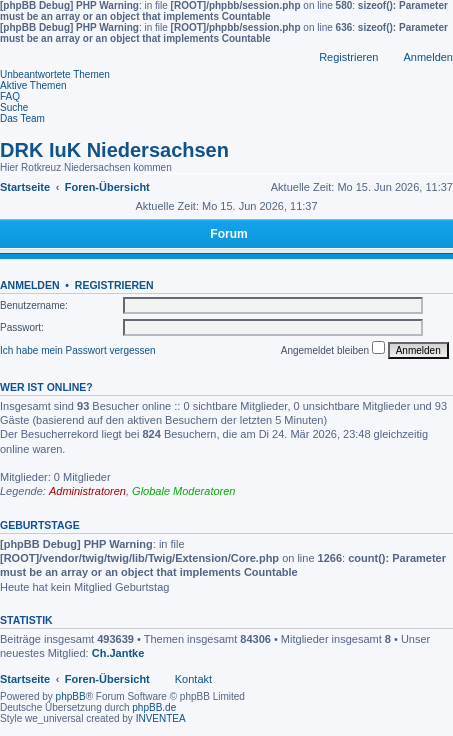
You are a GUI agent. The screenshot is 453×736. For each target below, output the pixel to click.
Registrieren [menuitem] (348, 57)
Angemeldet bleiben (333, 348)
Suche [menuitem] (14, 107)
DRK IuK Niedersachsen (114, 150)
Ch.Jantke (118, 653)
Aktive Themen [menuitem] (33, 85)
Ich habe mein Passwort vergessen (78, 350)
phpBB (71, 696)
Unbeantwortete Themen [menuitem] (55, 74)
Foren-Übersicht (107, 679)
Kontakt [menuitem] (193, 679)
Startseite (25, 679)
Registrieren (114, 285)
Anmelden (30, 285)
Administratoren (87, 491)
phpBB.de (154, 707)
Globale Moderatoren (183, 491)
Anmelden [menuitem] (428, 57)
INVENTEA (161, 718)
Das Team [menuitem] (22, 118)
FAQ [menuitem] (10, 96)
